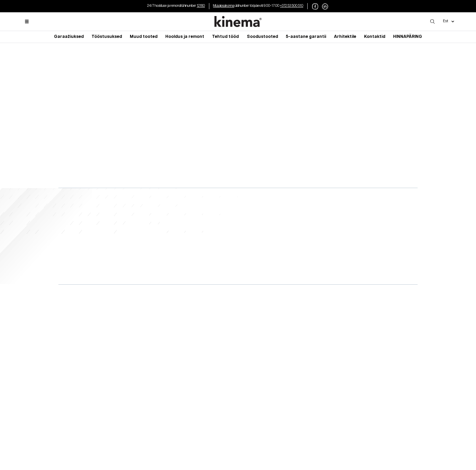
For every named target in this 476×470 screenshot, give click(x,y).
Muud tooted (144, 37)
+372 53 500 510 (292, 6)
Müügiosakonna (224, 6)
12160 (201, 6)
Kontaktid (375, 37)
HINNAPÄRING (408, 37)
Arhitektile (345, 37)
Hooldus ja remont (185, 37)
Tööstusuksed (107, 37)
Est (449, 21)
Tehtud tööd (225, 37)
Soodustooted (262, 37)
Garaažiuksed (69, 37)
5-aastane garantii (306, 37)
